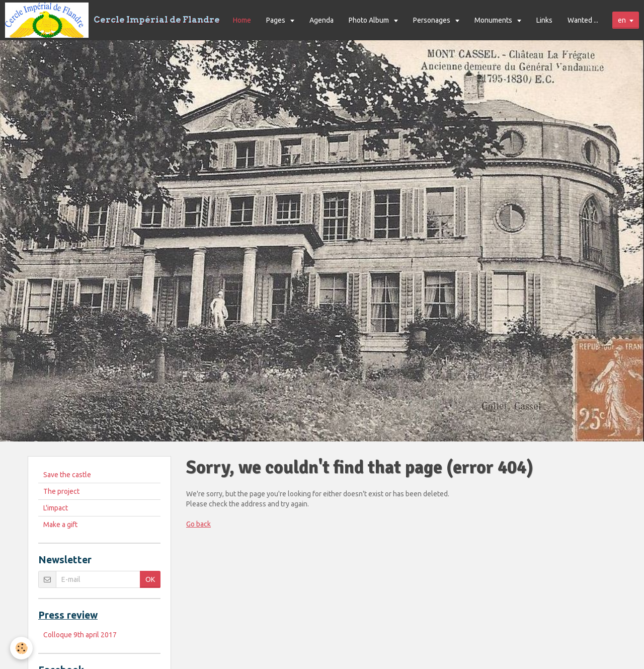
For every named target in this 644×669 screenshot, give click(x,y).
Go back (198, 524)
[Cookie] (21, 648)
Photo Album (370, 20)
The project (61, 491)
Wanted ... (583, 20)
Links (544, 20)
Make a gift (60, 525)
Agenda (321, 20)
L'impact (56, 508)
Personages (432, 20)
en (622, 20)
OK (150, 579)
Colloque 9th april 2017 (80, 635)
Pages (276, 20)
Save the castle (67, 475)
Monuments (494, 20)
